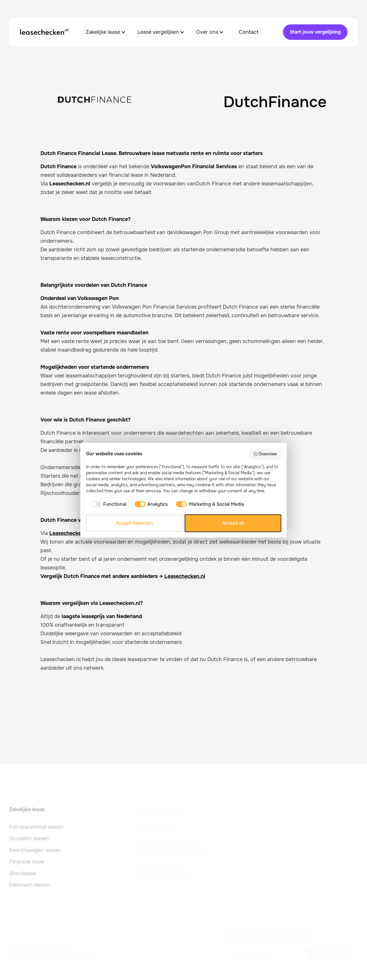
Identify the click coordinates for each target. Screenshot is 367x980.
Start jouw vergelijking (315, 32)
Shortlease (22, 876)
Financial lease (27, 864)
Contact (249, 32)
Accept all (233, 523)
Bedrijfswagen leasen (35, 852)
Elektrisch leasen (29, 887)
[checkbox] (107, 504)
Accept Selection (134, 523)
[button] (106, 32)
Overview (265, 454)
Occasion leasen (29, 841)
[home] (44, 32)
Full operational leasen (36, 829)
